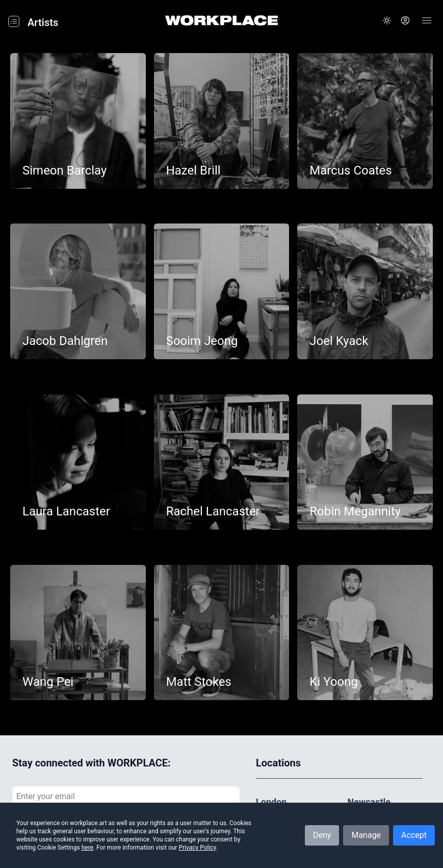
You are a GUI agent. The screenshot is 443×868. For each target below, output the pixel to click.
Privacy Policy (197, 848)
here (87, 848)
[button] (387, 20)
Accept (414, 835)
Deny (322, 835)
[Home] (221, 20)
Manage (366, 835)
